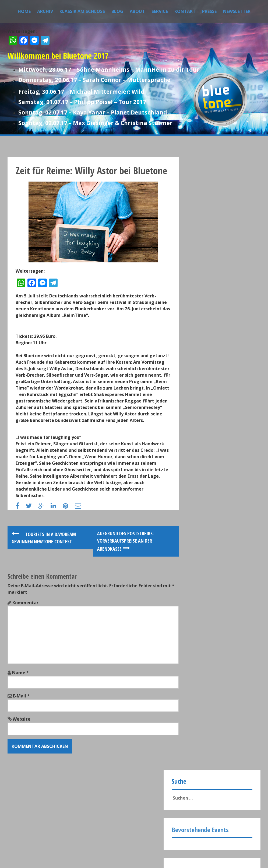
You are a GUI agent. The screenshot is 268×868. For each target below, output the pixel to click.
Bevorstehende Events (200, 217)
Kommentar (25, 646)
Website (22, 762)
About (137, 11)
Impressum (24, 832)
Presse (209, 11)
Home (24, 11)
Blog (117, 11)
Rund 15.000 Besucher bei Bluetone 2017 (223, 305)
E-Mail (21, 739)
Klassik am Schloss (82, 11)
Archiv (45, 11)
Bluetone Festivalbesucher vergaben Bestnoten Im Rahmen (224, 280)
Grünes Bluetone (215, 329)
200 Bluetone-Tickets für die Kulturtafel (222, 359)
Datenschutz (57, 832)
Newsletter (237, 11)
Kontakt (185, 11)
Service (160, 11)
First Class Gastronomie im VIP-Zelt (225, 386)
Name (20, 716)
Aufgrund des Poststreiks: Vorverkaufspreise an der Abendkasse (114, 584)
